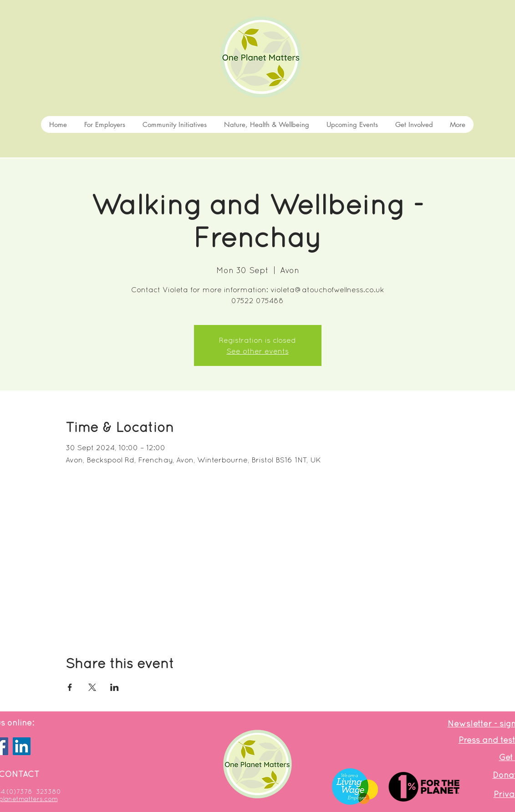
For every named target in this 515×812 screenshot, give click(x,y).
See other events (258, 351)
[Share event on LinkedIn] (115, 687)
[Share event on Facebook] (70, 687)
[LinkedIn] (22, 746)
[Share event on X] (92, 687)
